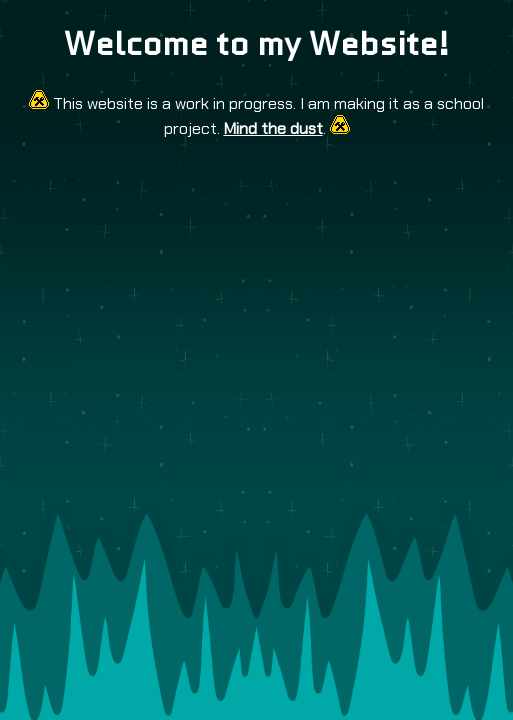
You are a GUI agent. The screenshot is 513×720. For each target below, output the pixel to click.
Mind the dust (273, 128)
